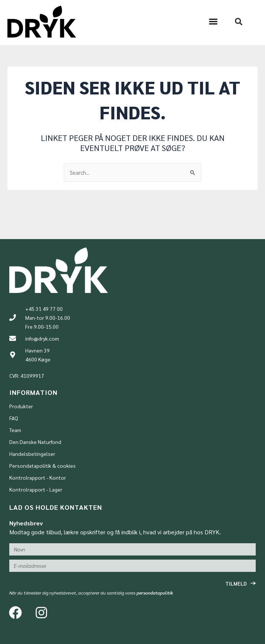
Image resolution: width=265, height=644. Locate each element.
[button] (213, 22)
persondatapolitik (155, 593)
